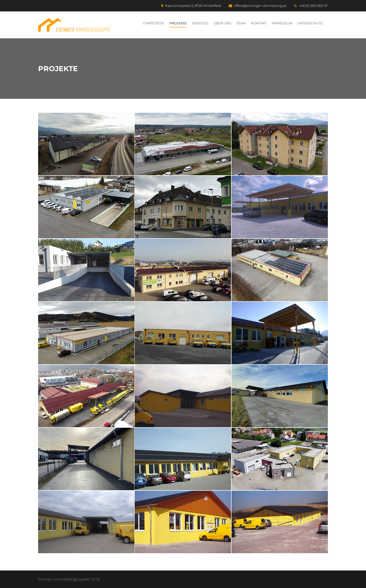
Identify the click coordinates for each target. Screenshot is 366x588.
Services (200, 23)
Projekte (178, 23)
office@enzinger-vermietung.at (258, 6)
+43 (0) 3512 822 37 (311, 6)
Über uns (222, 23)
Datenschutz (310, 23)
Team (241, 23)
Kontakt (259, 23)
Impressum (282, 23)
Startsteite (154, 23)
